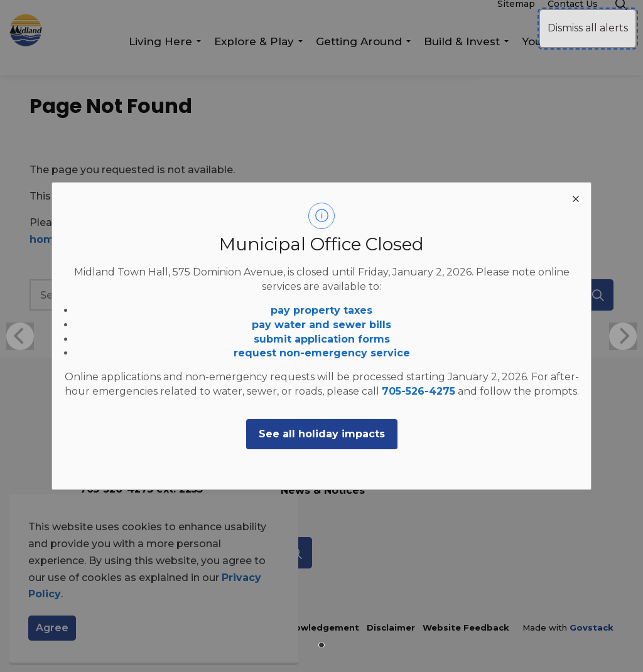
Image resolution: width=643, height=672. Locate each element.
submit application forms (322, 339)
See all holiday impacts (322, 434)
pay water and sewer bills (321, 325)
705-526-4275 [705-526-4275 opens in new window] (419, 391)
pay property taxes (321, 310)
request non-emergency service (322, 353)
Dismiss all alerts (588, 28)
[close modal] (576, 198)
